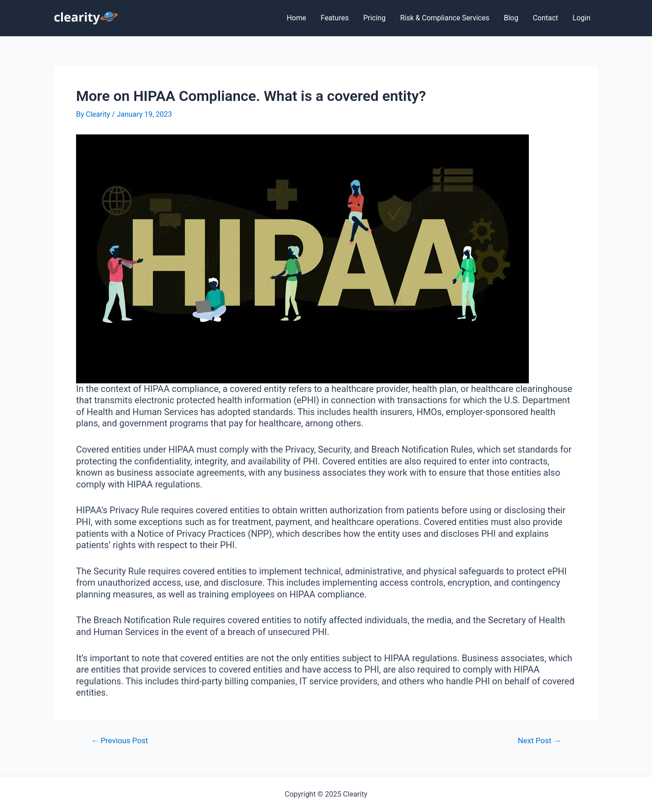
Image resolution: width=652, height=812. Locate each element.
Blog (511, 18)
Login (582, 18)
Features (335, 18)
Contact (546, 18)
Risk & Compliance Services (445, 18)
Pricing (374, 18)
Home (296, 18)
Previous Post (120, 741)
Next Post (539, 741)
